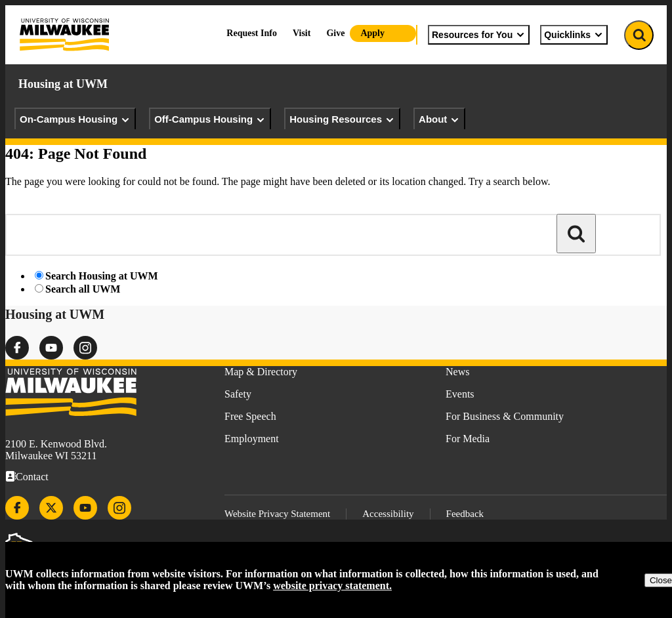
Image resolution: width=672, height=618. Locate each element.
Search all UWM (83, 289)
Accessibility (388, 514)
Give (335, 33)
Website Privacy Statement (277, 514)
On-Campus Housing (75, 119)
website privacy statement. (332, 586)
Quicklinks (574, 35)
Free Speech (250, 416)
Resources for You (479, 35)
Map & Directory (261, 372)
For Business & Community (505, 416)
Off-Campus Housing (210, 119)
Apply (372, 33)
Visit (302, 33)
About (439, 119)
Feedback (465, 514)
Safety (238, 394)
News (457, 372)
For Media (468, 439)
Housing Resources (342, 119)
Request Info (252, 33)
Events (460, 394)
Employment (252, 439)
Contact (32, 477)
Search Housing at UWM (102, 276)
